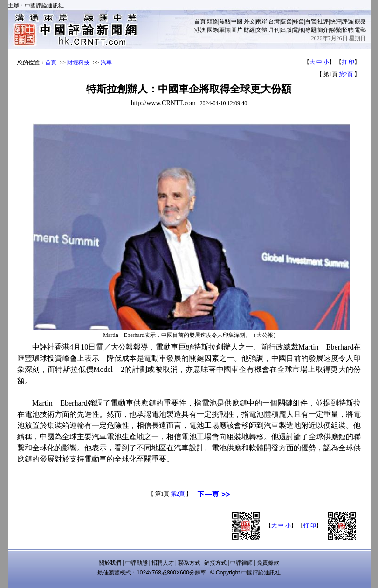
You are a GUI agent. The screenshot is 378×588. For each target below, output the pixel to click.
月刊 (274, 30)
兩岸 (261, 21)
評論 (348, 21)
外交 (249, 21)
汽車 (106, 63)
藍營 (286, 21)
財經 (249, 30)
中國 (237, 21)
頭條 (213, 21)
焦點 (225, 21)
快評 (336, 21)
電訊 (298, 30)
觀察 (360, 21)
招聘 (348, 30)
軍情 (225, 30)
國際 (213, 30)
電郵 (360, 30)
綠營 (298, 21)
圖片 (237, 30)
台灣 (274, 21)
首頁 (200, 21)
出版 (286, 30)
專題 (311, 30)
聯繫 (336, 30)
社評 (323, 21)
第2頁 (346, 74)
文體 (261, 30)
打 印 (348, 62)
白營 (311, 21)
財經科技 (78, 63)
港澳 (200, 30)
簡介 (323, 30)
